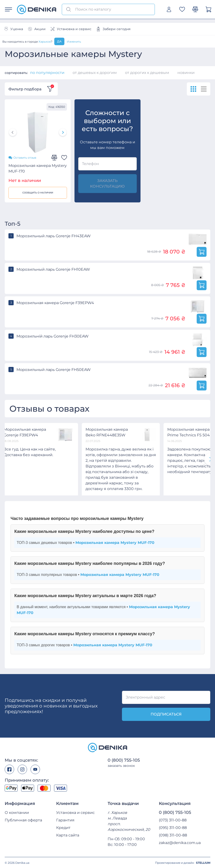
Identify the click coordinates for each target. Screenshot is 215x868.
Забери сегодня (113, 29)
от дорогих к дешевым (147, 73)
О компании (17, 812)
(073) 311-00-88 (173, 820)
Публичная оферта (23, 820)
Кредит (63, 827)
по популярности (47, 73)
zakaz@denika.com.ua (180, 842)
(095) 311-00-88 (173, 827)
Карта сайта (68, 835)
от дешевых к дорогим (95, 73)
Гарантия (65, 820)
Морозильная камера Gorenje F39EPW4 (55, 303)
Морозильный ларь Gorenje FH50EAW (54, 369)
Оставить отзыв (22, 157)
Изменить (74, 42)
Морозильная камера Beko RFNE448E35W (107, 432)
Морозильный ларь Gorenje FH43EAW (54, 236)
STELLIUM (203, 862)
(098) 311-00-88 (173, 835)
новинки (186, 73)
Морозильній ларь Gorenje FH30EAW (53, 336)
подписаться (166, 714)
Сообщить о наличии (38, 192)
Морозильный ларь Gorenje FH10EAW (53, 269)
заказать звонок (121, 765)
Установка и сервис (71, 29)
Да (59, 41)
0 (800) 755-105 (124, 760)
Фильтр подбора (31, 89)
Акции (37, 29)
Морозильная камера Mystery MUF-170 (38, 168)
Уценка (13, 29)
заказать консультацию (107, 183)
